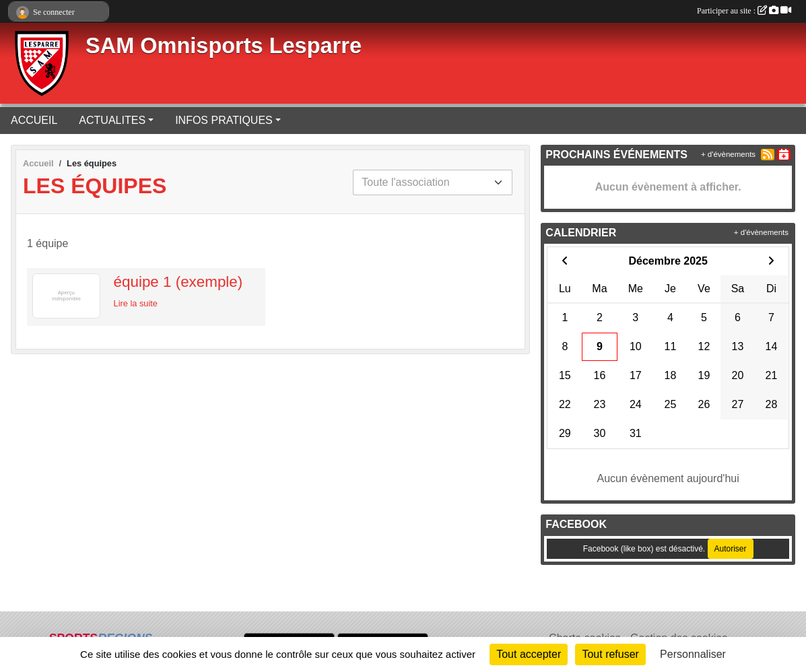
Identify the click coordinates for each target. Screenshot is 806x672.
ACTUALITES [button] (112, 120)
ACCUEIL (34, 120)
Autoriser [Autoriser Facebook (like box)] (731, 549)
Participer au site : (744, 11)
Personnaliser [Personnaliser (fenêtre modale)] (693, 654)
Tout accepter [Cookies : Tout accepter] (529, 654)
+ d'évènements (728, 154)
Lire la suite (136, 303)
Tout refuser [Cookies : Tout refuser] (610, 654)
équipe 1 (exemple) (178, 282)
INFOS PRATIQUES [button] (224, 120)
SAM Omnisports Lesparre (224, 46)
